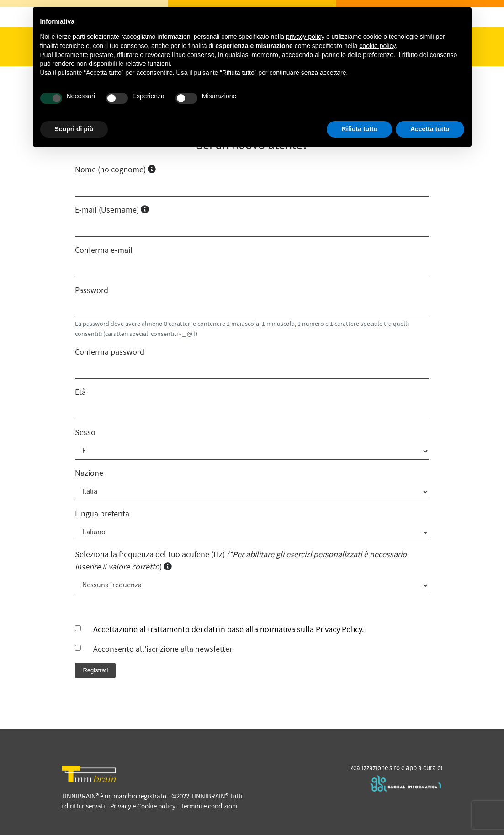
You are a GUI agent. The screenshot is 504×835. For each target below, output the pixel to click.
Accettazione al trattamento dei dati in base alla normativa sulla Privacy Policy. (228, 630)
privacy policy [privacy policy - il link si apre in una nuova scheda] (305, 37)
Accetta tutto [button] (430, 129)
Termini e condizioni (209, 806)
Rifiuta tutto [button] (359, 129)
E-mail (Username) (112, 210)
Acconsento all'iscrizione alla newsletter (163, 649)
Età (80, 392)
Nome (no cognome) (115, 170)
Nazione (89, 473)
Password (92, 290)
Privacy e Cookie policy (143, 806)
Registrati (95, 670)
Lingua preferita (102, 514)
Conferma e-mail (104, 250)
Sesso (85, 433)
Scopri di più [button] (74, 129)
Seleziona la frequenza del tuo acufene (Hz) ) (241, 561)
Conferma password (110, 352)
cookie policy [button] (377, 46)
